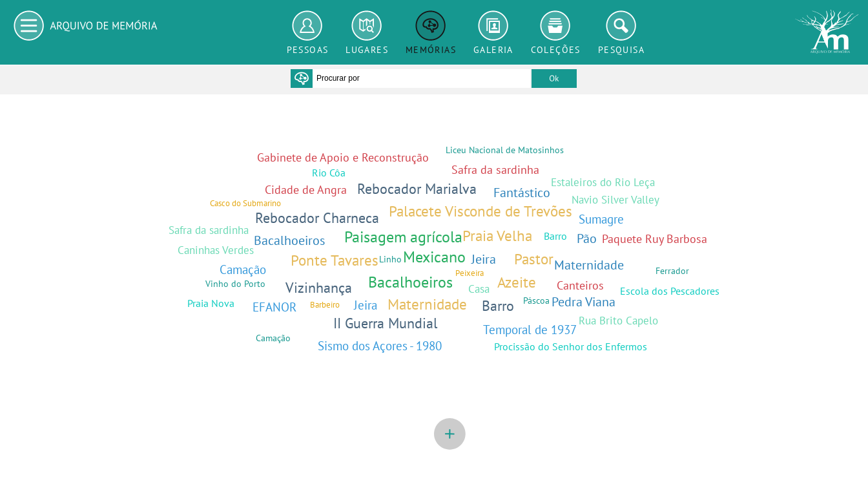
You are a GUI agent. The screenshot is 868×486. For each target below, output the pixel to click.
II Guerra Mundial (385, 323)
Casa (479, 289)
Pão (587, 238)
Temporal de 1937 (530, 329)
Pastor (534, 259)
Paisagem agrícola (403, 237)
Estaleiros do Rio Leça (603, 182)
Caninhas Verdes (216, 250)
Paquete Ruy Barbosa (655, 239)
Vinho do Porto (235, 283)
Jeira (484, 259)
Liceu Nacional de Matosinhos (505, 150)
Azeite (517, 282)
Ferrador (672, 270)
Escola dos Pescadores (670, 291)
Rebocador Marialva (417, 189)
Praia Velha (497, 236)
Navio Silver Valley (615, 200)
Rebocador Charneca (317, 218)
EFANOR (274, 307)
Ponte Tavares (335, 260)
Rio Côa (329, 173)
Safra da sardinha (495, 170)
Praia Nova (211, 303)
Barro (498, 306)
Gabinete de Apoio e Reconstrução (343, 157)
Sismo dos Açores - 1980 (380, 345)
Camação (243, 269)
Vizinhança (319, 288)
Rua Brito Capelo (618, 321)
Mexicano (434, 257)
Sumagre (601, 219)
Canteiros (580, 285)
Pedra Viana (584, 301)
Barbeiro (325, 305)
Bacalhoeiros (410, 282)
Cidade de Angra (306, 190)
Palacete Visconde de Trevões (480, 211)
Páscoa (536, 300)
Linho (390, 259)
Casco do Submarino (245, 203)
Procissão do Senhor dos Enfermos (571, 346)
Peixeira (470, 273)
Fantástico (522, 192)
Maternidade (427, 304)
